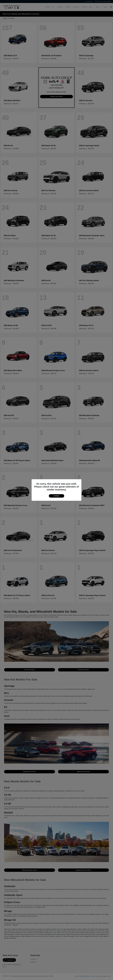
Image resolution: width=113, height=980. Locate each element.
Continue (56, 496)
